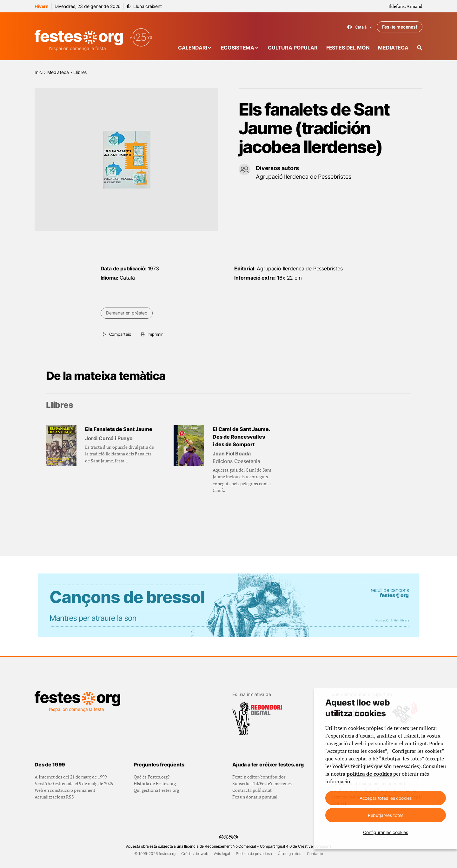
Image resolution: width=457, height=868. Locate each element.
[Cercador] (420, 48)
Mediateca (393, 48)
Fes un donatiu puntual (255, 797)
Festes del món (348, 48)
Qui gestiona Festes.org (156, 790)
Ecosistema (238, 48)
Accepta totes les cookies (386, 798)
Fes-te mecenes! (400, 27)
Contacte (315, 854)
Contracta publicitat (252, 790)
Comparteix (120, 334)
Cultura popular (293, 48)
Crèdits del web (195, 854)
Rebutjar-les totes (386, 815)
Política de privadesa (254, 854)
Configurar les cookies (386, 832)
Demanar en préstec (127, 313)
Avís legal (222, 854)
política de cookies (369, 774)
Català (360, 27)
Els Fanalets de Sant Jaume (119, 429)
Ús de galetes (289, 854)
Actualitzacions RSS (54, 797)
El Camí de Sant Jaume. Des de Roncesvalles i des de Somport (242, 437)
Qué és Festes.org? (152, 777)
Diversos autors (277, 168)
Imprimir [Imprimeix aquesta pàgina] (155, 334)
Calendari (193, 48)
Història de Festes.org (155, 783)
